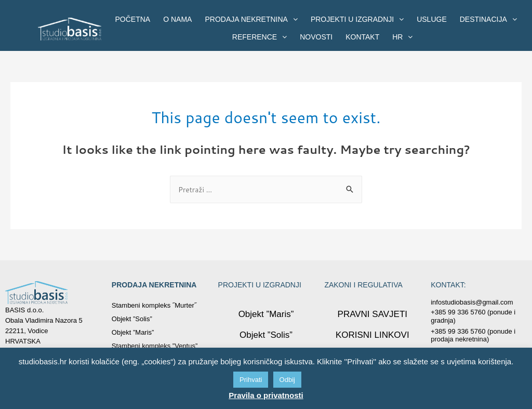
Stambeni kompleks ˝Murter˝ (154, 306)
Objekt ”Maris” (133, 333)
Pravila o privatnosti (266, 395)
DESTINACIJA (488, 19)
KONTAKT (362, 37)
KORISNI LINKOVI (373, 336)
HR (402, 37)
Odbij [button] (287, 380)
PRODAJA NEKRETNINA (251, 19)
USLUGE (432, 19)
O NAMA (177, 19)
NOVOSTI (316, 37)
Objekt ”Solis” (132, 320)
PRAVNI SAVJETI (372, 315)
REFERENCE (260, 37)
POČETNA (133, 19)
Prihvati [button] (251, 380)
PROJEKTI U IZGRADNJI (357, 19)
